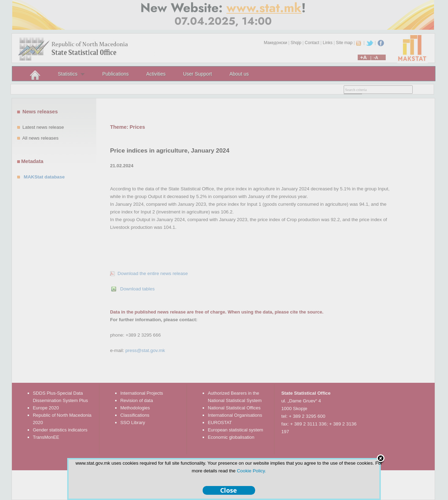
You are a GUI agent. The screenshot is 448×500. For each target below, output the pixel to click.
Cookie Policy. (251, 471)
